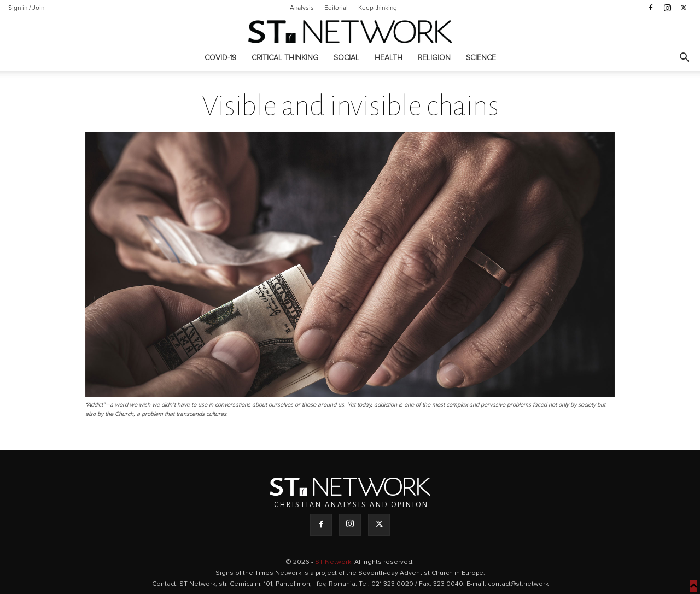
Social (346, 58)
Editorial (336, 8)
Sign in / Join (26, 8)
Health (389, 58)
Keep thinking (378, 8)
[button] (684, 59)
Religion (434, 58)
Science (481, 58)
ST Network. (335, 562)
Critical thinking (285, 58)
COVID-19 (220, 58)
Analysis (302, 8)
